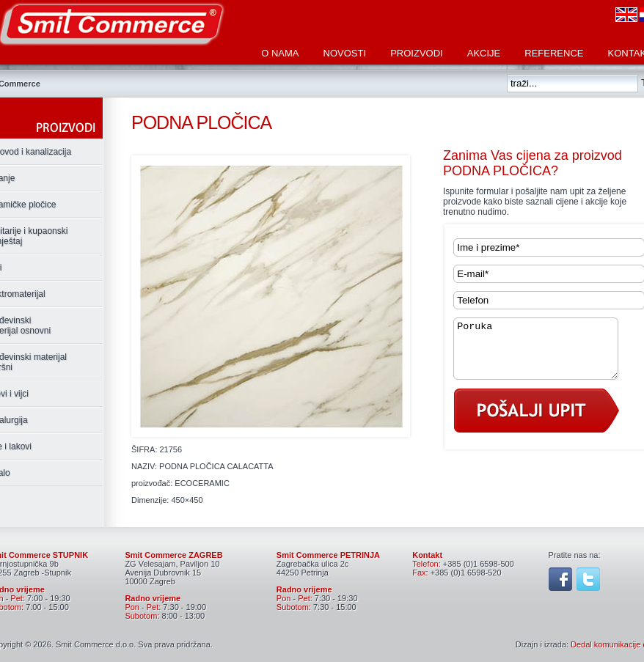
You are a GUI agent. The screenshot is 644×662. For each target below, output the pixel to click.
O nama (280, 53)
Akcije (484, 53)
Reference (554, 53)
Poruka (545, 354)
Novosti (345, 53)
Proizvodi (417, 53)
